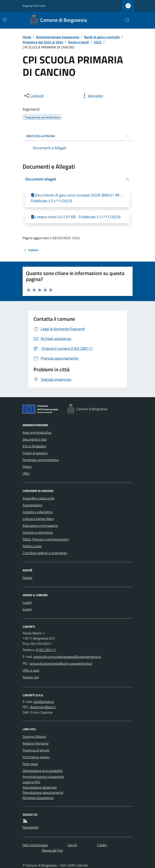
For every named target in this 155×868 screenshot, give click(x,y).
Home (27, 37)
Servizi (72, 845)
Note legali (30, 764)
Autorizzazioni (32, 505)
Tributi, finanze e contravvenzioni (46, 539)
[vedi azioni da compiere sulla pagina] (92, 96)
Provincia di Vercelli (36, 750)
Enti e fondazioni (34, 446)
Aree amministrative (37, 432)
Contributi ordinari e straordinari (45, 553)
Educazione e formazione (40, 525)
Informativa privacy (36, 757)
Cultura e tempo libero (38, 519)
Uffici (26, 473)
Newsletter (31, 827)
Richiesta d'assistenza (38, 798)
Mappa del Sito (52, 850)
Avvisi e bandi (79, 42)
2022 (98, 42)
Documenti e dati (35, 439)
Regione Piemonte (34, 6)
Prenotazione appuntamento (43, 792)
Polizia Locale (32, 546)
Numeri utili (31, 677)
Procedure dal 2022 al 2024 (43, 42)
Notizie (28, 578)
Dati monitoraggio (35, 845)
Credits (102, 845)
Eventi (27, 609)
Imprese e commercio (38, 532)
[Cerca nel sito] (126, 20)
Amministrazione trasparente (58, 37)
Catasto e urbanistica (38, 512)
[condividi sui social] (33, 96)
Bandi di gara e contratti (102, 37)
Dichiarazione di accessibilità (42, 771)
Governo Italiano (34, 736)
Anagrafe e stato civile (38, 498)
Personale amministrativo (41, 460)
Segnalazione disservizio (40, 787)
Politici (27, 467)
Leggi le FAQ (31, 782)
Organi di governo (35, 453)
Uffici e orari (31, 670)
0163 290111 (46, 650)
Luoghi (27, 602)
